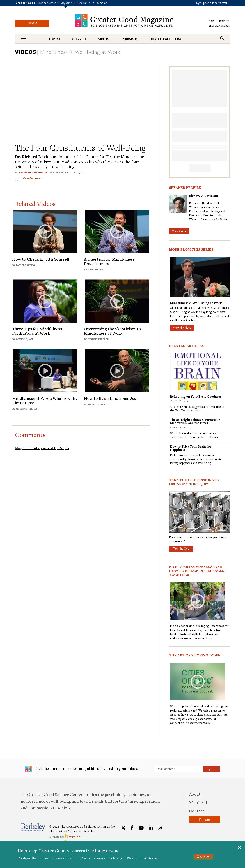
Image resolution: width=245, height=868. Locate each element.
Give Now (203, 856)
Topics (54, 39)
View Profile (179, 231)
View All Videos (182, 328)
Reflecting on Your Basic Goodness (196, 396)
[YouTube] (141, 828)
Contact (197, 811)
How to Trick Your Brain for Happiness (191, 448)
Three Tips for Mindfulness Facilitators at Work (37, 331)
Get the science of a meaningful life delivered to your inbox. (82, 769)
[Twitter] (123, 828)
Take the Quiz (181, 548)
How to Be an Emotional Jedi (111, 398)
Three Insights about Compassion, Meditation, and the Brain (196, 421)
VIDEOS (26, 52)
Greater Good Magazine (124, 20)
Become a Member (219, 26)
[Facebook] (132, 828)
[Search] (222, 38)
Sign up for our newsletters (212, 3)
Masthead (198, 802)
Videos (104, 39)
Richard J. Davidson (33, 172)
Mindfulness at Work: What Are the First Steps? (45, 400)
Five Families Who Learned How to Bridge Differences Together (197, 571)
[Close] (239, 848)
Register (224, 21)
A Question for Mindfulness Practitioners (109, 261)
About (195, 794)
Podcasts (130, 39)
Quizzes (79, 39)
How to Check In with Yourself (41, 259)
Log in (211, 21)
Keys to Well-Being (167, 39)
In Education (100, 3)
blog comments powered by (42, 448)
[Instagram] (160, 828)
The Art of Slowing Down (195, 655)
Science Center (46, 3)
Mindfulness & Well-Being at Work (80, 52)
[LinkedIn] (151, 828)
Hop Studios (73, 837)
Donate (32, 23)
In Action (82, 3)
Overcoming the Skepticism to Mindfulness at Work (112, 331)
